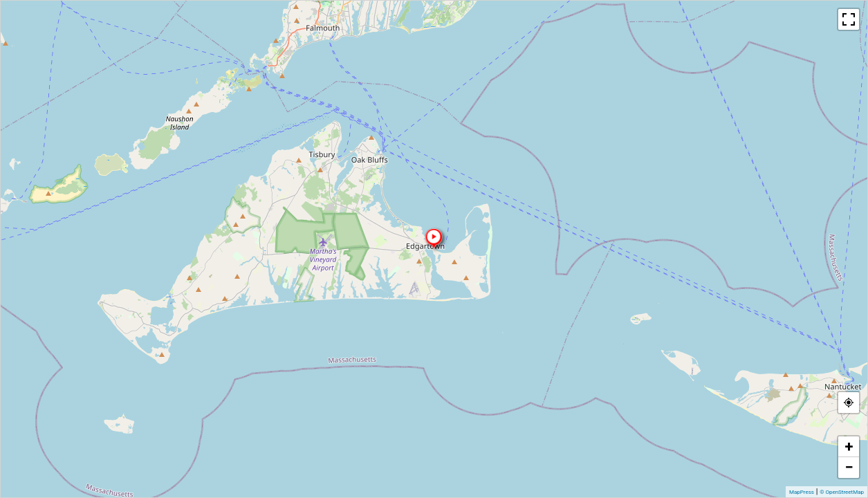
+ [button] (849, 446)
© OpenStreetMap (842, 492)
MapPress (802, 492)
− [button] (849, 467)
